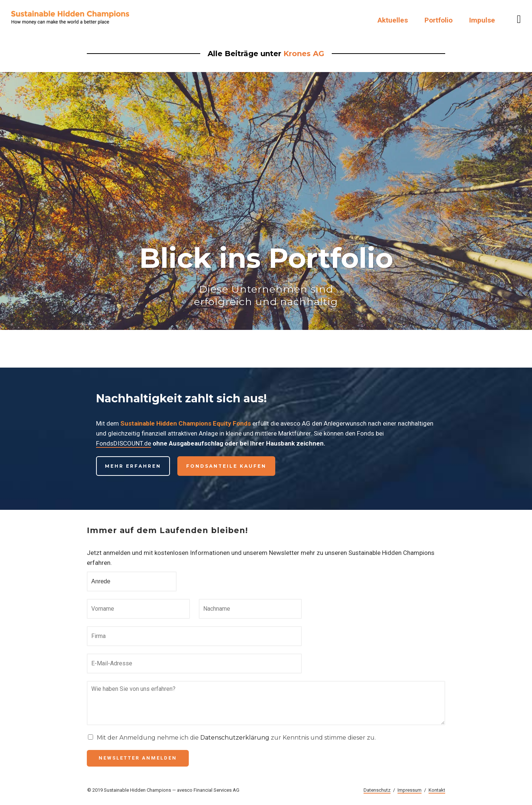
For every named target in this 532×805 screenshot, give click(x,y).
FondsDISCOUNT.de (124, 443)
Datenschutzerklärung (235, 738)
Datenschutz (377, 790)
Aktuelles (393, 20)
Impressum (410, 790)
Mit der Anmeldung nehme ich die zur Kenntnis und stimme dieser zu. (236, 738)
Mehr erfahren (133, 466)
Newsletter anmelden (138, 758)
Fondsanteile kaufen (226, 466)
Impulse (482, 20)
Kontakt (437, 790)
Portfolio (439, 20)
